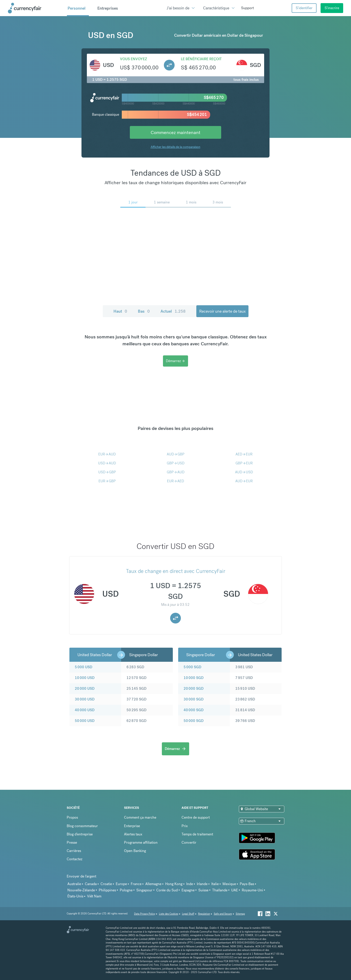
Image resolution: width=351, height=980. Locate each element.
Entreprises (108, 8)
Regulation (204, 914)
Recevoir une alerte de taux (222, 311)
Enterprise (132, 826)
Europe (121, 884)
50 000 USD (85, 721)
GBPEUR (244, 463)
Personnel (77, 8)
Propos (72, 817)
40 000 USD (85, 710)
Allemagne (153, 884)
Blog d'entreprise (80, 834)
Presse (72, 842)
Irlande (202, 884)
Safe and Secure (223, 914)
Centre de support (196, 817)
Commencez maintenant (175, 132)
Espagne (188, 890)
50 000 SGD (194, 721)
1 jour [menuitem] (133, 202)
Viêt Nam (94, 896)
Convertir (189, 842)
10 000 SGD (194, 678)
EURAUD (107, 454)
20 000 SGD (194, 689)
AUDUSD (244, 472)
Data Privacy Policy (145, 914)
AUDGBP (176, 454)
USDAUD (107, 463)
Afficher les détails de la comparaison (175, 147)
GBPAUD (176, 472)
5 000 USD (83, 667)
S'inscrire (332, 8)
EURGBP (107, 481)
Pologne (126, 890)
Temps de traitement (197, 834)
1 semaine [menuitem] (162, 202)
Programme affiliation (141, 842)
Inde (190, 884)
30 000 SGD (194, 699)
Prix (185, 826)
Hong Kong (174, 884)
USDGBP (107, 472)
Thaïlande (220, 890)
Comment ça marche (140, 817)
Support (247, 8)
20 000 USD (85, 689)
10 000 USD (85, 678)
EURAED (175, 481)
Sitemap (240, 914)
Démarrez (175, 361)
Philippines (107, 890)
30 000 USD (85, 699)
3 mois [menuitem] (218, 202)
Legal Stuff (188, 914)
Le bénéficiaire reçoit (201, 59)
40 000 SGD (194, 710)
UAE (235, 890)
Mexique (229, 884)
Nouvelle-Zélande (81, 890)
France (136, 884)
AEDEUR (244, 454)
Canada (91, 884)
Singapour (144, 890)
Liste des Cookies (169, 914)
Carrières (74, 851)
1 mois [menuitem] (191, 202)
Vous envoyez (134, 59)
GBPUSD (176, 463)
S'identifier (304, 8)
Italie (215, 884)
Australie (74, 884)
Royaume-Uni (252, 890)
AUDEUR (244, 481)
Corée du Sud (167, 890)
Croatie (106, 884)
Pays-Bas (247, 884)
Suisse (203, 890)
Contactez (75, 859)
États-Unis (75, 896)
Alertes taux (133, 834)
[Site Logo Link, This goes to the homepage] (36, 8)
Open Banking (135, 851)
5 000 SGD (192, 667)
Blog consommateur (82, 826)
